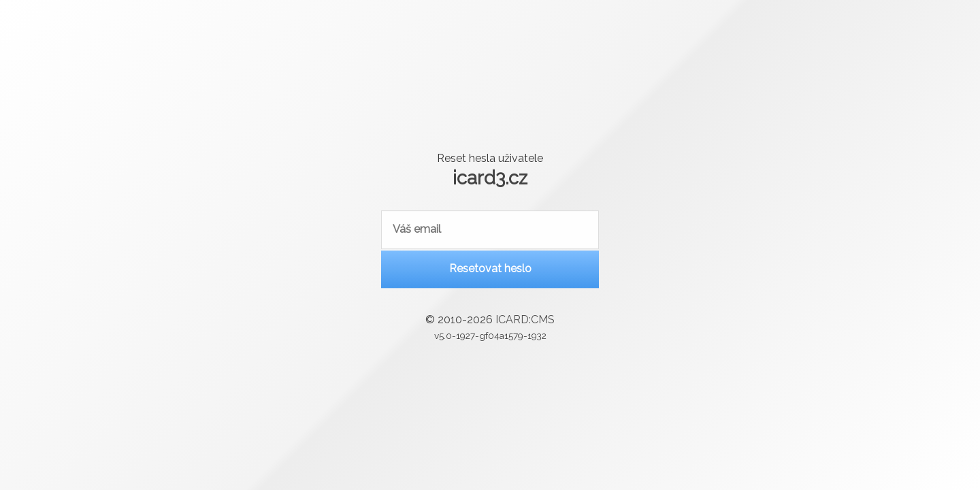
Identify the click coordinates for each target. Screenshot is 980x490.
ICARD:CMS (525, 322)
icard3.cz (490, 177)
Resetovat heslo (490, 271)
